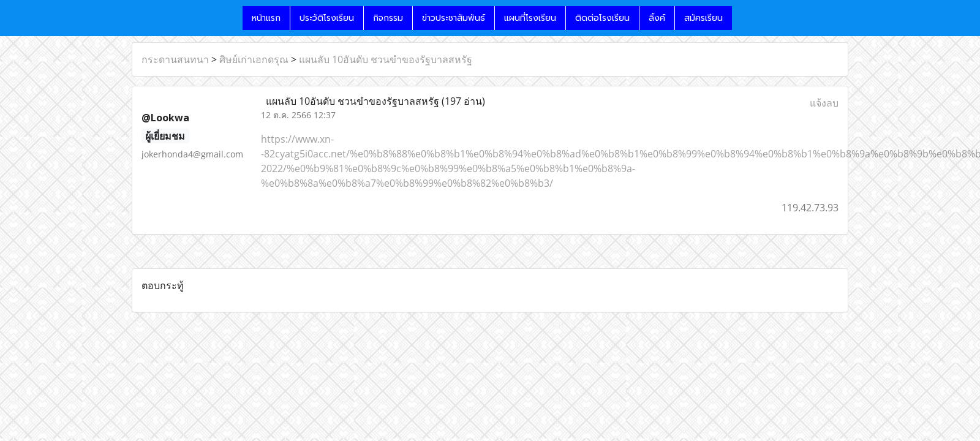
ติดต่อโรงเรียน (602, 18)
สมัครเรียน (703, 18)
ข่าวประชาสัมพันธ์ (454, 18)
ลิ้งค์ (657, 18)
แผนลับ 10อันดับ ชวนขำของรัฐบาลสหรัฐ (386, 59)
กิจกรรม (388, 18)
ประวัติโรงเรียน (327, 18)
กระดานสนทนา (175, 59)
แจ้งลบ (824, 103)
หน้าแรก (266, 18)
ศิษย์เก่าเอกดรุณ (254, 59)
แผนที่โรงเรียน (530, 18)
